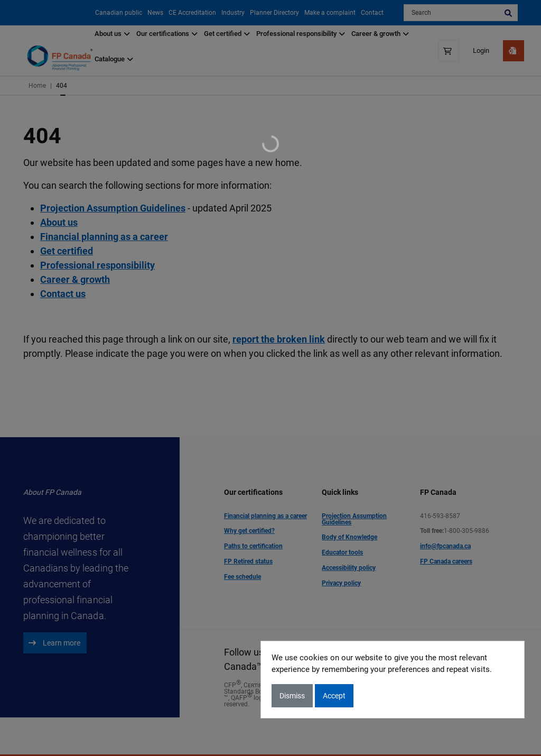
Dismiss (292, 696)
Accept (334, 696)
